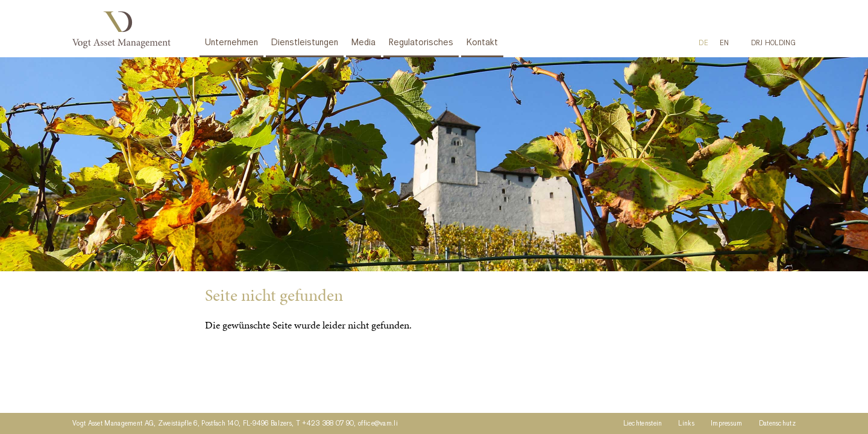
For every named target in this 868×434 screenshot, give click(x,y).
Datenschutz (777, 424)
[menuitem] (704, 43)
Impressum (727, 424)
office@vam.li (378, 424)
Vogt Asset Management (124, 30)
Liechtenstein (643, 424)
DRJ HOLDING (773, 43)
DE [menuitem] (703, 43)
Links (686, 424)
